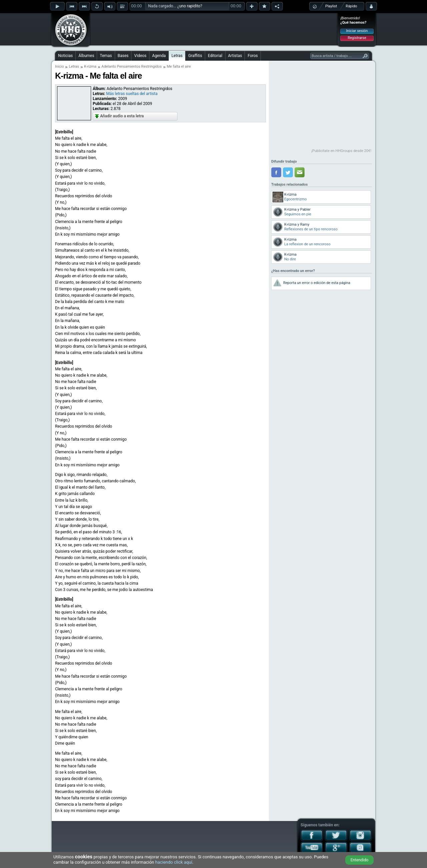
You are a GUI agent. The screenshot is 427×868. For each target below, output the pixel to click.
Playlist (331, 6)
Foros (253, 56)
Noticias (65, 56)
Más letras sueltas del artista (132, 94)
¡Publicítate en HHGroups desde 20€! (341, 151)
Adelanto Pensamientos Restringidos (132, 66)
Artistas (235, 56)
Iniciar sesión (357, 31)
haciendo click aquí (174, 862)
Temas (106, 56)
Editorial (215, 56)
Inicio (59, 66)
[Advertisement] (214, 29)
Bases (123, 56)
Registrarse (357, 38)
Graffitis (195, 56)
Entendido (360, 860)
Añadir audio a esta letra (122, 116)
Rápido (351, 6)
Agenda (159, 56)
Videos (140, 56)
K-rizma (90, 66)
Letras (177, 56)
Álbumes (86, 56)
